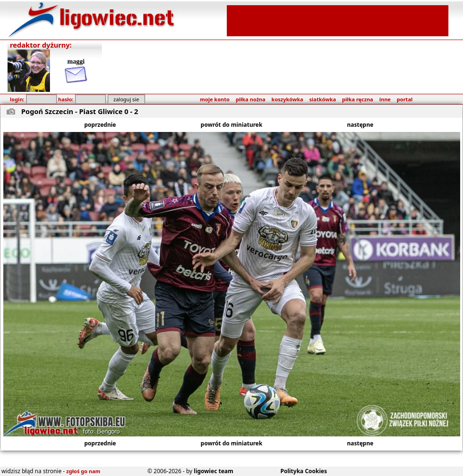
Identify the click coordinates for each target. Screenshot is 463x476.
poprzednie (100, 125)
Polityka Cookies (304, 471)
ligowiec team (214, 471)
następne (360, 125)
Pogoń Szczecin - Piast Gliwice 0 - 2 (80, 111)
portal (405, 99)
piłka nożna (251, 99)
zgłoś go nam (83, 471)
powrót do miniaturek (232, 125)
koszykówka (287, 99)
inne (385, 99)
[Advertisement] (338, 20)
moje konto (215, 99)
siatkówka (322, 99)
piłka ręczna (358, 99)
